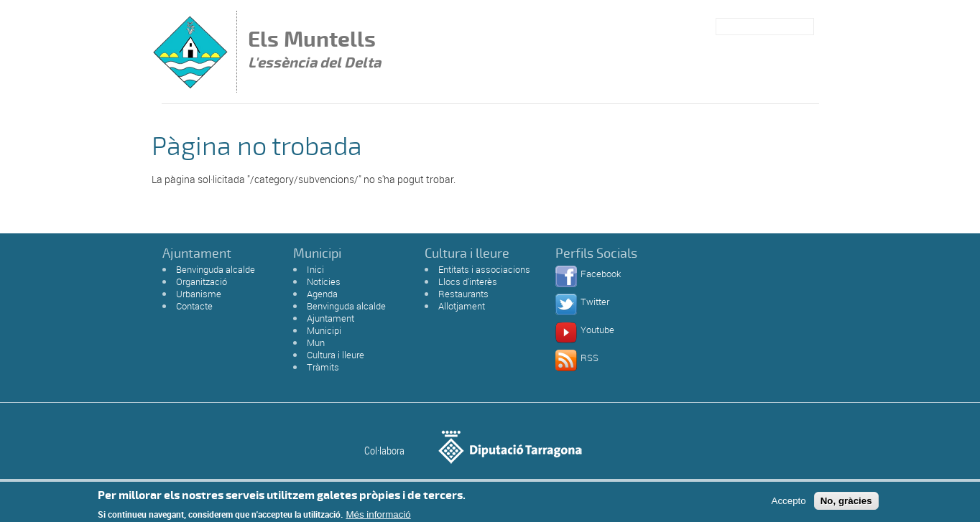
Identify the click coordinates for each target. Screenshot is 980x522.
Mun (316, 342)
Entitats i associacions (484, 269)
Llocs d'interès (468, 281)
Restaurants (463, 294)
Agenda (322, 294)
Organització (202, 281)
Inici (315, 269)
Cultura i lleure (336, 355)
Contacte (194, 306)
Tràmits (323, 367)
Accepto (789, 503)
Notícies (324, 281)
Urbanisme (199, 294)
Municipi (324, 330)
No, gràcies (846, 503)
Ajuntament (330, 318)
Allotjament (462, 306)
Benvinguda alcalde (216, 269)
